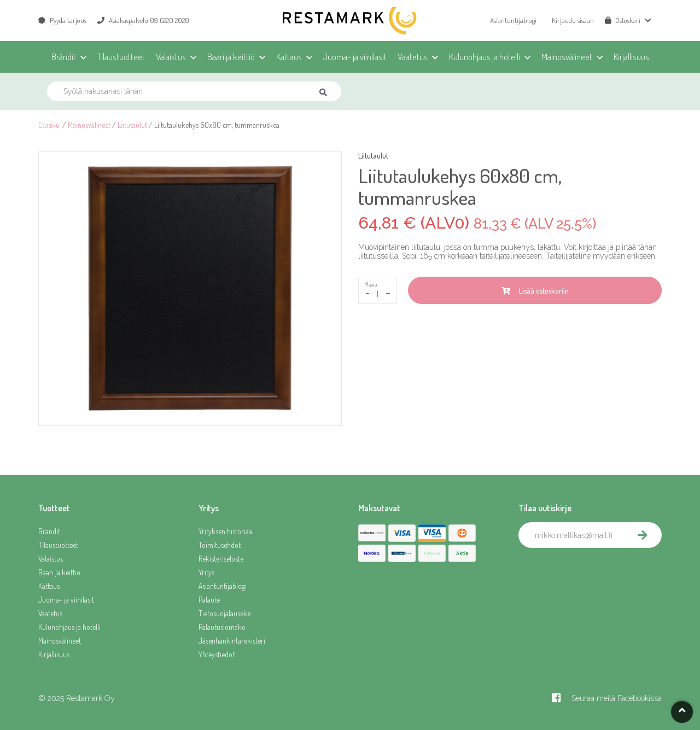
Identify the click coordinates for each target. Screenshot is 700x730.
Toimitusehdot (220, 545)
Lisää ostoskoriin (535, 291)
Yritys (206, 572)
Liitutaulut (132, 125)
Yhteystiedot (217, 654)
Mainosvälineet (89, 125)
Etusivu (49, 125)
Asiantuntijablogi (513, 20)
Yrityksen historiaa (225, 531)
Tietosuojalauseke (224, 613)
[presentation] (602, 572)
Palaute (209, 600)
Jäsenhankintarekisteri (232, 641)
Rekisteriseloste (221, 559)
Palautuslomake (222, 627)
